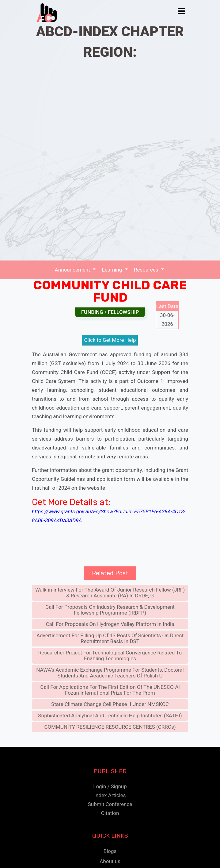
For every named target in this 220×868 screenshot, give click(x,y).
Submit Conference (110, 804)
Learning (113, 270)
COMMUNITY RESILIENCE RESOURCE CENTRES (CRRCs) (110, 727)
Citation (110, 813)
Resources (147, 270)
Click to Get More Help (110, 340)
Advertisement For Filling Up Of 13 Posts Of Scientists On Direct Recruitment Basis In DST (110, 638)
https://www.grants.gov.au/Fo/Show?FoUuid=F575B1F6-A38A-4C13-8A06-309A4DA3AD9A (109, 516)
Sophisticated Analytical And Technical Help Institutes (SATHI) (110, 716)
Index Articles (110, 795)
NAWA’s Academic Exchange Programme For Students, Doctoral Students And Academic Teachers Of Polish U (110, 673)
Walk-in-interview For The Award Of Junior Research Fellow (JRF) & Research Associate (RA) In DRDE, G (110, 593)
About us (110, 861)
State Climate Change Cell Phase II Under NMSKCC (110, 704)
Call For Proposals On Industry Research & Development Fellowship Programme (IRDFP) (110, 610)
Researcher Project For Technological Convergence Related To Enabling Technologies (110, 656)
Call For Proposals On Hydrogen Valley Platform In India (110, 624)
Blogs (110, 851)
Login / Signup (110, 786)
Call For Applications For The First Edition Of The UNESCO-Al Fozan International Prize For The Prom (110, 690)
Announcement (73, 270)
